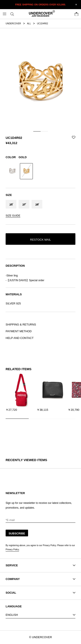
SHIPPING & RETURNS (21, 324)
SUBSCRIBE (17, 533)
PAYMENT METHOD (19, 331)
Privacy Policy (12, 550)
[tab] (37, 131)
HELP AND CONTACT (20, 338)
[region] (40, 395)
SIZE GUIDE (13, 216)
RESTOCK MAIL (40, 240)
